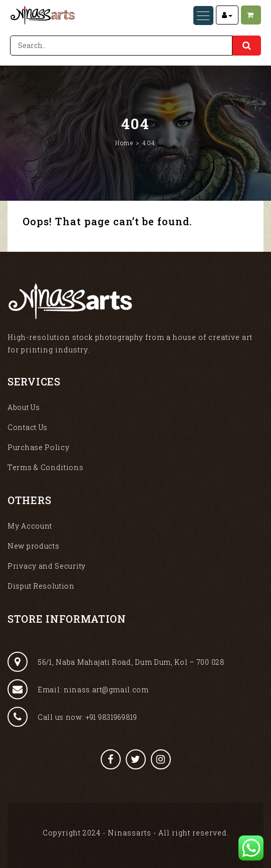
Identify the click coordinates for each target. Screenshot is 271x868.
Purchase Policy (39, 447)
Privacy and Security (47, 566)
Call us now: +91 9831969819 (72, 717)
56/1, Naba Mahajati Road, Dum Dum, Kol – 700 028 (116, 662)
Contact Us (28, 427)
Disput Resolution (41, 586)
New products (33, 546)
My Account (30, 526)
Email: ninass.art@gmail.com (78, 689)
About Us (24, 407)
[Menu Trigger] (203, 16)
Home (124, 143)
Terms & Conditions (46, 467)
